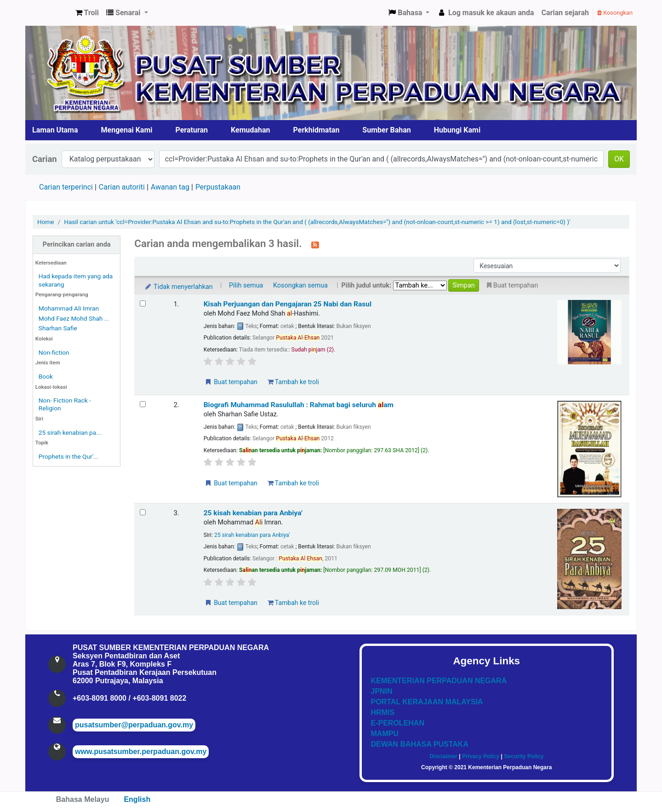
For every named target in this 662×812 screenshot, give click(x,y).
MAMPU (385, 734)
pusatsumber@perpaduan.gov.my (134, 725)
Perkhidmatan (317, 130)
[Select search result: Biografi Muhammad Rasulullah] (143, 404)
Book (46, 376)
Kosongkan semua (300, 285)
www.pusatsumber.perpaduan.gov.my (141, 752)
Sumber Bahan (386, 130)
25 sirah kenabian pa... (70, 432)
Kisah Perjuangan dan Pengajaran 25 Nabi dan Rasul (288, 304)
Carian (45, 159)
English (137, 799)
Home (46, 222)
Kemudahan (251, 130)
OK (619, 159)
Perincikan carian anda (77, 245)
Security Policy (524, 756)
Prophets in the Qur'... (68, 456)
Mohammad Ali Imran (69, 308)
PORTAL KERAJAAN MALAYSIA (427, 702)
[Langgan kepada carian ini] (315, 244)
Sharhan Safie (58, 328)
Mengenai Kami (127, 130)
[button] (87, 13)
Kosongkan (615, 13)
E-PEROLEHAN (398, 723)
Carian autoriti (122, 187)
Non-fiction (54, 352)
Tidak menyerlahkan (178, 287)
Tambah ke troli (293, 382)
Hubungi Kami (457, 130)
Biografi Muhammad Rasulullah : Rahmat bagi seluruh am (299, 405)
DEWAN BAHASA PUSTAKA (420, 744)
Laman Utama (55, 130)
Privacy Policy (481, 756)
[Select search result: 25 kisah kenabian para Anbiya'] (143, 512)
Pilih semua (246, 285)
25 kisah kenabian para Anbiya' (253, 513)
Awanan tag (170, 187)
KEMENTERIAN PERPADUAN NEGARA (439, 681)
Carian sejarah (565, 13)
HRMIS (383, 712)
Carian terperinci (66, 187)
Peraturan (192, 130)
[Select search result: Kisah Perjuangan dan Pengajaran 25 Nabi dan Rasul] (143, 303)
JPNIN (382, 691)
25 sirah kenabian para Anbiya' (252, 535)
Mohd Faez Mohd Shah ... (74, 318)
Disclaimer (443, 756)
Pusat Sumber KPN (49, 13)
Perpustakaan (218, 187)
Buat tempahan (231, 382)
